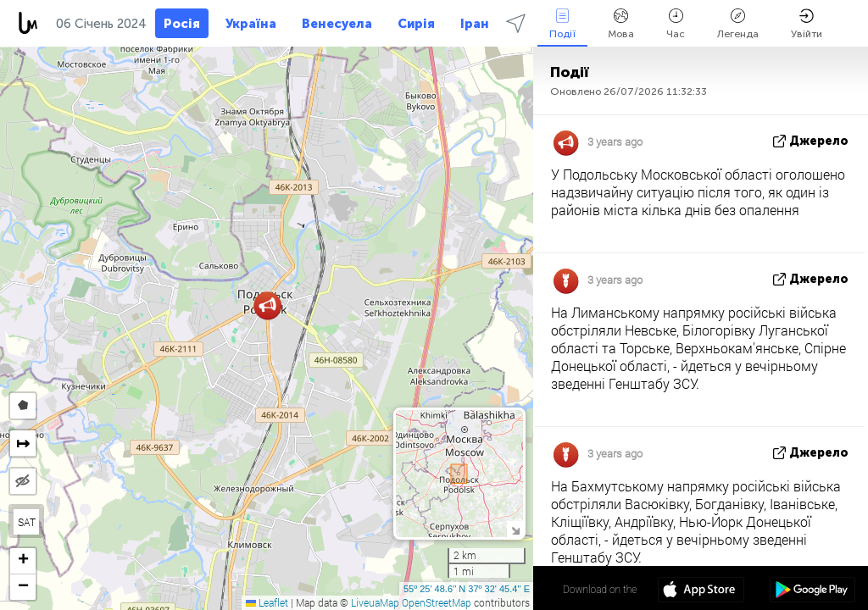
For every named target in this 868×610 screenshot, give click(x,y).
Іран (475, 24)
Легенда (738, 24)
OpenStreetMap (437, 602)
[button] (267, 305)
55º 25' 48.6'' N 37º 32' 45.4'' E (467, 589)
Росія (182, 24)
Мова (621, 24)
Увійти (807, 24)
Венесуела (337, 24)
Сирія (416, 24)
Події (562, 24)
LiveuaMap (375, 602)
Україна (251, 24)
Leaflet (267, 602)
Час (676, 24)
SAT (27, 522)
